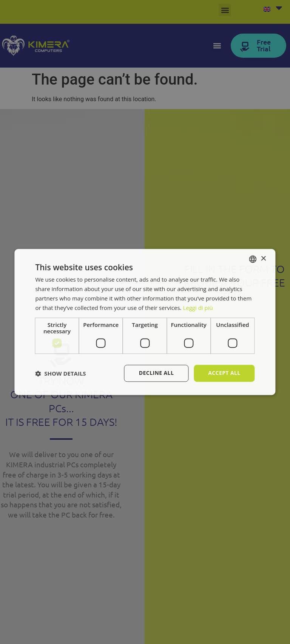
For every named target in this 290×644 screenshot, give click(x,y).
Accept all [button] (224, 373)
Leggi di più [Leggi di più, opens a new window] (198, 308)
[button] (60, 373)
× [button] (263, 259)
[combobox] (253, 259)
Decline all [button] (156, 373)
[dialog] (145, 322)
